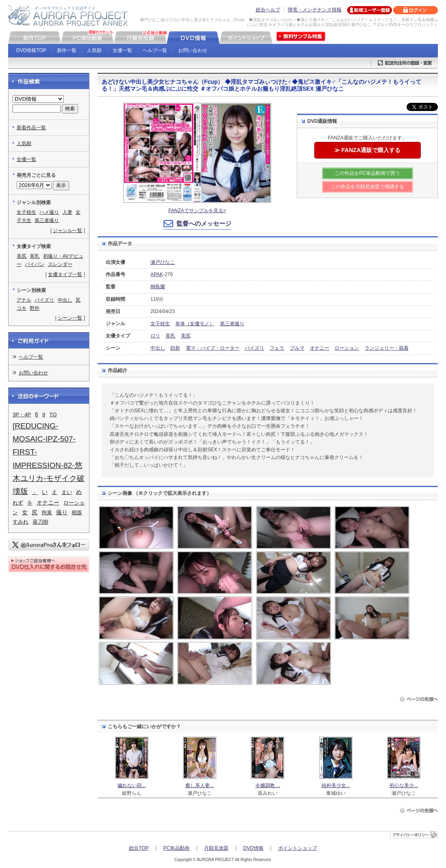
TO (53, 414)
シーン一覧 (70, 318)
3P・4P (22, 414)
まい (67, 492)
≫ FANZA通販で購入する (368, 150)
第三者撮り (232, 324)
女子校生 (160, 324)
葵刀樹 (40, 522)
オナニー (320, 348)
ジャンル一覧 (67, 231)
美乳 (170, 336)
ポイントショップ (298, 848)
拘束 (47, 512)
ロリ (155, 336)
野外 (35, 308)
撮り (62, 512)
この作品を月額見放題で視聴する (368, 187)
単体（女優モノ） (195, 324)
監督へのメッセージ (204, 223)
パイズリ (255, 348)
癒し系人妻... (200, 785)
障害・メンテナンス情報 (315, 10)
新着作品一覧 (31, 128)
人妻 (67, 212)
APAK (157, 274)
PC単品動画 (177, 848)
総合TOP (139, 848)
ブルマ (297, 348)
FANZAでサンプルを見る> (197, 211)
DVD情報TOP (31, 50)
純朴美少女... (336, 785)
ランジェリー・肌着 (387, 348)
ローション (347, 348)
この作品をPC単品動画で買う (367, 173)
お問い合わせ (193, 50)
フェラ (277, 348)
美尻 (186, 336)
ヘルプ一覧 (155, 50)
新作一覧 (67, 50)
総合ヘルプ (268, 10)
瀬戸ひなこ (163, 262)
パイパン (35, 264)
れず (18, 503)
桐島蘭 (158, 287)
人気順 (94, 50)
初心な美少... (404, 785)
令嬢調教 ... (268, 785)
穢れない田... (132, 785)
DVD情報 (253, 848)
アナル (24, 300)
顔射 (175, 348)
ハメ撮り (49, 212)
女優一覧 (122, 50)
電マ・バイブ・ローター (213, 348)
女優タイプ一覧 (65, 274)
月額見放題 (216, 848)
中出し (158, 348)
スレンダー (60, 264)
